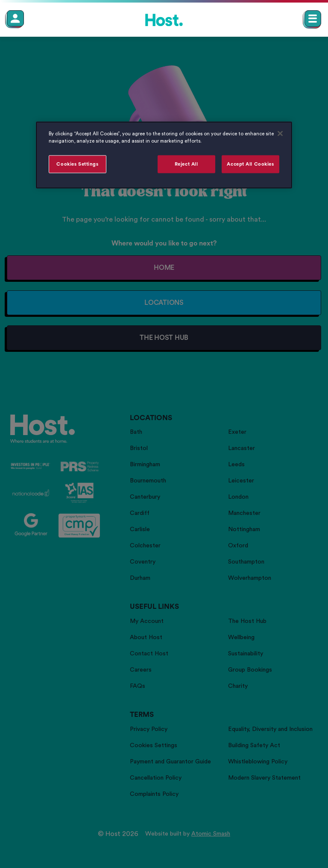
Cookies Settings (77, 164)
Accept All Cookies (250, 164)
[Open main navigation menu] (313, 19)
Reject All (186, 164)
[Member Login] (15, 18)
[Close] (280, 134)
